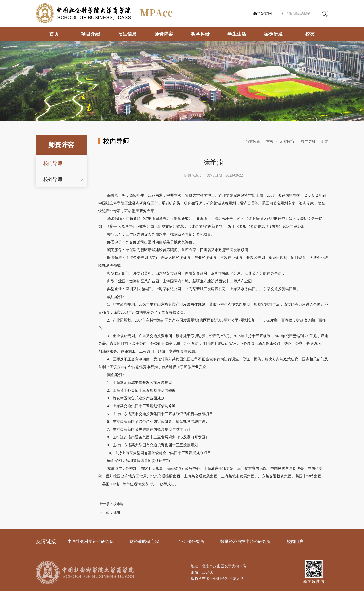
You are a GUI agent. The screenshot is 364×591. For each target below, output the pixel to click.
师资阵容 (164, 34)
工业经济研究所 (188, 542)
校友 (310, 34)
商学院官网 (263, 13)
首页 (54, 34)
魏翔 (117, 513)
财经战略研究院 (143, 542)
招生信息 (127, 34)
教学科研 (200, 34)
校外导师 (53, 179)
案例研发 (273, 34)
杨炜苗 (118, 504)
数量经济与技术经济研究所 (244, 542)
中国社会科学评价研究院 (89, 542)
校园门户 (293, 542)
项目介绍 (91, 34)
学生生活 (237, 34)
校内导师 (53, 163)
